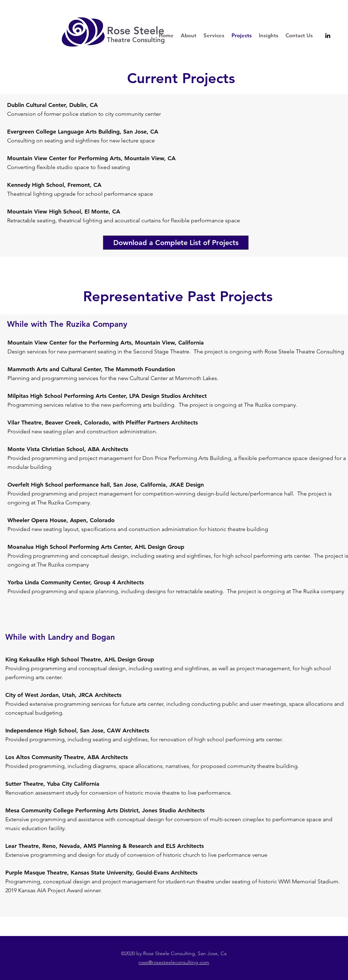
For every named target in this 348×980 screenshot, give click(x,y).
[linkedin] (328, 36)
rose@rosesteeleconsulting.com (174, 962)
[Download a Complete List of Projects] (176, 243)
